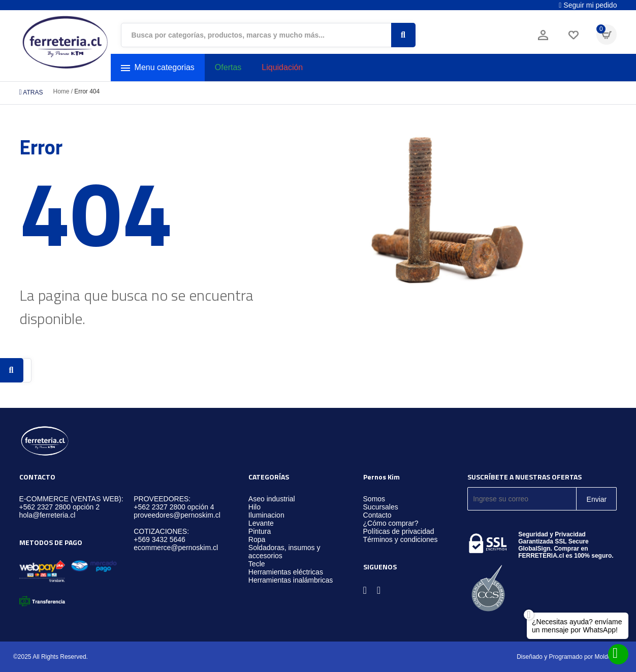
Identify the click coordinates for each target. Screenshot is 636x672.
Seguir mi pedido (588, 5)
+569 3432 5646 (160, 539)
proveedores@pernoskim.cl (177, 515)
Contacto (377, 515)
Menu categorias (158, 68)
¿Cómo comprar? (391, 523)
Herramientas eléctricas (286, 572)
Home (61, 91)
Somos (374, 499)
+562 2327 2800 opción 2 (59, 507)
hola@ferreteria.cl (47, 515)
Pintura (260, 531)
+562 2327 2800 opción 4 (174, 507)
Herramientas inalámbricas (291, 580)
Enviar (597, 499)
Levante (261, 523)
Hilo (255, 507)
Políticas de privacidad (399, 531)
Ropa (257, 539)
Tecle (257, 564)
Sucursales (381, 507)
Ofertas (228, 67)
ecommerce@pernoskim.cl (176, 548)
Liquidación (282, 67)
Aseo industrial (272, 499)
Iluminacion (266, 515)
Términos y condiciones (401, 539)
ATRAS (31, 92)
